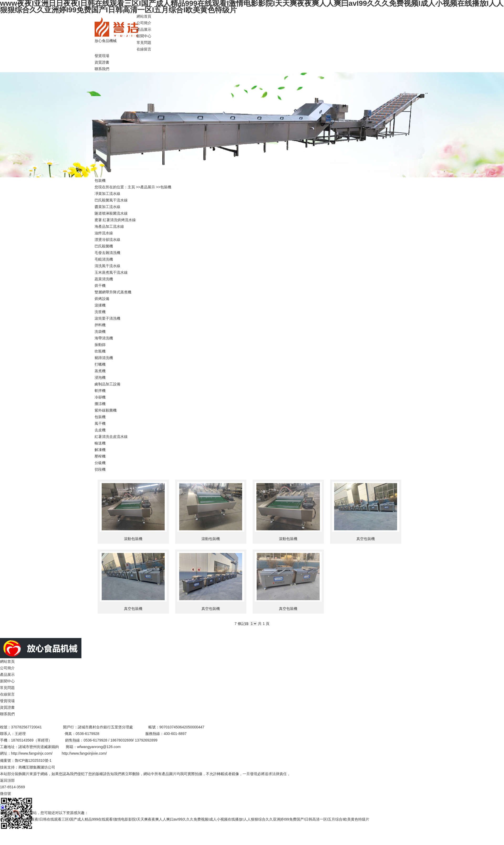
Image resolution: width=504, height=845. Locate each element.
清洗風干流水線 (107, 266)
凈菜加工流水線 (107, 194)
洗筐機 (100, 312)
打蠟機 (100, 364)
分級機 (100, 463)
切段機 (100, 469)
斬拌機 (100, 391)
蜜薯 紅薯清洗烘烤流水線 (115, 220)
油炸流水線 (104, 233)
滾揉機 (100, 305)
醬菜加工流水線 (107, 207)
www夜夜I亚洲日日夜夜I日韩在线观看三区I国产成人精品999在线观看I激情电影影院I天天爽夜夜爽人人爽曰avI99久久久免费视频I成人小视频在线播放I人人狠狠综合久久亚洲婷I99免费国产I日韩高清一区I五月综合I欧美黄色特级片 (185, 819)
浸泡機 (100, 377)
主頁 (131, 187)
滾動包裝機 (133, 539)
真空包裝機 (366, 539)
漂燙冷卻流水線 (107, 240)
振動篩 (100, 345)
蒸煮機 (100, 371)
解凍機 (100, 450)
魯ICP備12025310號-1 (33, 760)
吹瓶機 (100, 351)
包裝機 (166, 187)
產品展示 (148, 187)
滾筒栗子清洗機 (107, 318)
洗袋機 (100, 331)
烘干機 (100, 286)
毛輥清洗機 (104, 259)
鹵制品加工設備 (107, 384)
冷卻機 (100, 397)
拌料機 (100, 325)
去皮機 (100, 430)
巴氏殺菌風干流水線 (111, 200)
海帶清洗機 (104, 338)
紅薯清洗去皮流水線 (111, 437)
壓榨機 (100, 456)
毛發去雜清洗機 (107, 253)
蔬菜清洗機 (104, 279)
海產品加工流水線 (109, 226)
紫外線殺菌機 (106, 410)
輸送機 (100, 443)
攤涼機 (100, 404)
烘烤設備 (102, 299)
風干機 (100, 423)
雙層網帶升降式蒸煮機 (113, 292)
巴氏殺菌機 (104, 246)
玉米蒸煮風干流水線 (111, 272)
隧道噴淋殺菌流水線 (111, 213)
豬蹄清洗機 (104, 358)
